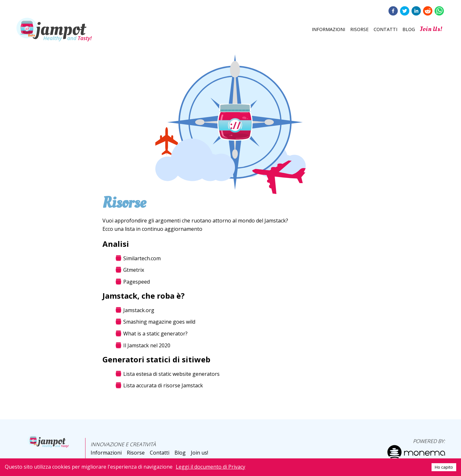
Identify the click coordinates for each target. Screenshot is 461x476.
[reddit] (428, 11)
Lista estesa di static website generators (171, 374)
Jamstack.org (139, 310)
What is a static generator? (155, 334)
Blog (409, 29)
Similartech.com (142, 258)
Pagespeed (137, 282)
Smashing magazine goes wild (159, 322)
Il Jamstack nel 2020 (147, 346)
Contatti (385, 29)
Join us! (431, 29)
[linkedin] (416, 11)
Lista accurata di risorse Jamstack (163, 386)
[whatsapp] (439, 11)
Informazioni (328, 29)
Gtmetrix (134, 270)
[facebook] (393, 11)
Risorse (359, 29)
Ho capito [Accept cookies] (444, 467)
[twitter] (405, 11)
